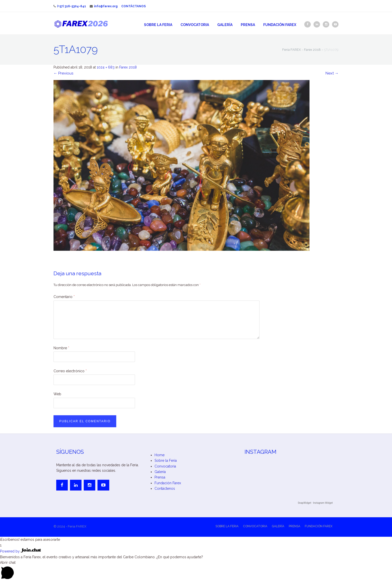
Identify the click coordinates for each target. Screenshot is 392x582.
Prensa (248, 25)
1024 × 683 (106, 67)
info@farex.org (104, 6)
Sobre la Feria (158, 25)
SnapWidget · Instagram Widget (315, 503)
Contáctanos (133, 6)
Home (159, 455)
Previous (63, 73)
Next (332, 73)
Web (57, 394)
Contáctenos (165, 488)
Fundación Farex (280, 25)
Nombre (61, 348)
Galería (225, 25)
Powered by (20, 551)
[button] (196, 539)
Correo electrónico (70, 371)
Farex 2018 (128, 67)
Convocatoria (195, 25)
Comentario (64, 297)
